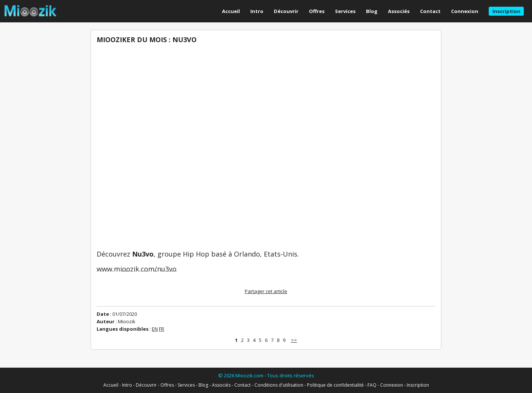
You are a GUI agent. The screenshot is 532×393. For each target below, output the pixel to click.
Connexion (465, 11)
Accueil (231, 11)
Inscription (418, 385)
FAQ (372, 385)
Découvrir (286, 11)
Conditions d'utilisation (279, 385)
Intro (257, 11)
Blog (372, 11)
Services (345, 11)
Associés (399, 11)
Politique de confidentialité (335, 385)
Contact (430, 11)
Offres (317, 11)
